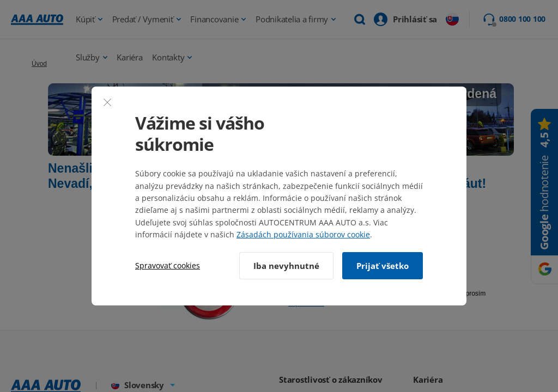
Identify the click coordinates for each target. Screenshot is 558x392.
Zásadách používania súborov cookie (303, 234)
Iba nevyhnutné (286, 266)
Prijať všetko (383, 266)
